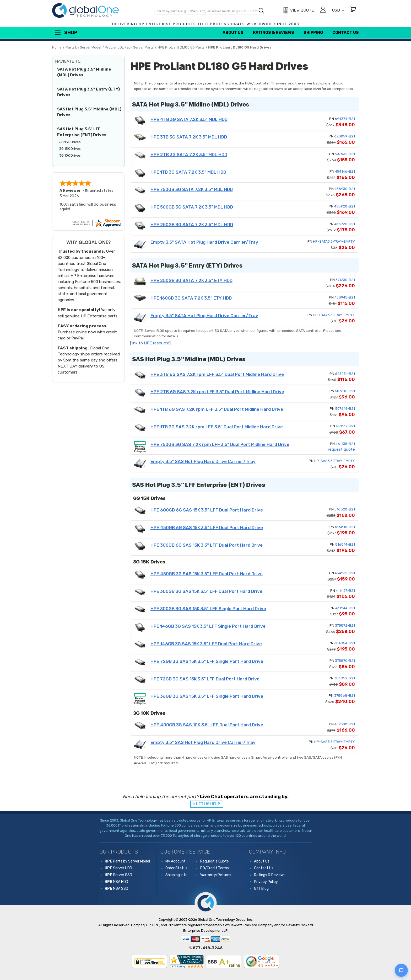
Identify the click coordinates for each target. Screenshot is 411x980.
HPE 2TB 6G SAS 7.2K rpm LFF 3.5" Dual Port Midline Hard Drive (217, 392)
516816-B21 (345, 527)
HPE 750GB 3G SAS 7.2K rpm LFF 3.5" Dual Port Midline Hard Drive (220, 444)
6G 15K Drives (70, 142)
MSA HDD (116, 882)
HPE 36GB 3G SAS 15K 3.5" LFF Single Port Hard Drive (207, 696)
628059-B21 (345, 136)
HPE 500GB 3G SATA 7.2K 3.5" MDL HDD (192, 207)
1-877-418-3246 (206, 948)
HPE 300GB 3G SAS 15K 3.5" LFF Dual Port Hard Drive (206, 591)
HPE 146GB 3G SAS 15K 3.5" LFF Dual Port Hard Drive (206, 644)
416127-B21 (345, 591)
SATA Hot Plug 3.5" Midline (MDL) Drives (84, 72)
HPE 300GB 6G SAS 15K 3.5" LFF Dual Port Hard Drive (207, 545)
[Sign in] (323, 10)
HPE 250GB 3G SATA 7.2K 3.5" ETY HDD (191, 280)
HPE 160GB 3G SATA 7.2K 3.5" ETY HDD (191, 298)
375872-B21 (345, 625)
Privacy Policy (266, 882)
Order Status (176, 868)
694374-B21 (345, 119)
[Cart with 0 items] (353, 10)
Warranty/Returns (216, 875)
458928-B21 (345, 206)
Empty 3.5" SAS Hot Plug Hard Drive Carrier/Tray (203, 461)
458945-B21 (345, 297)
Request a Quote (215, 861)
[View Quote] (298, 10)
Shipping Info (176, 875)
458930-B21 (345, 189)
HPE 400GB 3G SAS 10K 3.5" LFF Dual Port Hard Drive (207, 725)
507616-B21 (345, 391)
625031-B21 (345, 374)
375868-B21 (345, 696)
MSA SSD (116, 889)
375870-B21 (345, 661)
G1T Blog (261, 889)
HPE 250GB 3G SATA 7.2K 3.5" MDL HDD (192, 225)
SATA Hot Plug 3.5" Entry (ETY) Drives (88, 92)
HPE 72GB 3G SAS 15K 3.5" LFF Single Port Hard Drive (207, 661)
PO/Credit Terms (215, 868)
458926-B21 (345, 224)
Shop (66, 33)
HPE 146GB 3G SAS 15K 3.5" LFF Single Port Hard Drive (208, 626)
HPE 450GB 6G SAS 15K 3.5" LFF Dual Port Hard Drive (207, 528)
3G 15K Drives (70, 149)
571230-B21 (345, 280)
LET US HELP (208, 804)
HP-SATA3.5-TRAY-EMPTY (334, 241)
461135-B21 (345, 444)
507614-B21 (345, 409)
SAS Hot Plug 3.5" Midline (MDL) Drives (89, 112)
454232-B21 (345, 573)
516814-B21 (345, 544)
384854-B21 (345, 643)
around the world (272, 836)
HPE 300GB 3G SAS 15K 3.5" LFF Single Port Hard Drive (208, 609)
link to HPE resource (150, 343)
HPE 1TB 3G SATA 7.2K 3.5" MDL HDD (188, 172)
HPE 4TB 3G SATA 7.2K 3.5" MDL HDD (189, 119)
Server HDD (118, 868)
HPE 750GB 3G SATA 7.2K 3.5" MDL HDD (192, 189)
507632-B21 (345, 154)
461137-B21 (345, 426)
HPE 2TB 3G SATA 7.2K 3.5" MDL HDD (189, 155)
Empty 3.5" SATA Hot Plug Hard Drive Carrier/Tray (204, 242)
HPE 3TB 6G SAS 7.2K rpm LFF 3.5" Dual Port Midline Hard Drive (217, 374)
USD (338, 10)
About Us (233, 33)
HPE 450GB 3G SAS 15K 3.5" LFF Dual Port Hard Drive (207, 574)
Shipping (313, 33)
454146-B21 (345, 171)
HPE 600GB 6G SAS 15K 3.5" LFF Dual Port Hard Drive (207, 510)
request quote (341, 449)
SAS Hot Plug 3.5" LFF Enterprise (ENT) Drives (82, 132)
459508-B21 (345, 724)
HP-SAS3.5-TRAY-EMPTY (335, 461)
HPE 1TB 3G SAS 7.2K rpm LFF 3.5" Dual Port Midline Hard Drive (217, 427)
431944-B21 (345, 608)
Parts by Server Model (127, 861)
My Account (175, 861)
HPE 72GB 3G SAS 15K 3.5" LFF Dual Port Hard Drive (205, 679)
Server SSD (118, 875)
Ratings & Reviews (274, 33)
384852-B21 (345, 678)
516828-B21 (345, 509)
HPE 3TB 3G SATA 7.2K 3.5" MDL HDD (189, 137)
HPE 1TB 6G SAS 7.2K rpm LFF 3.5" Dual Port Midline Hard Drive (217, 409)
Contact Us (346, 33)
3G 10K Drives (70, 155)
